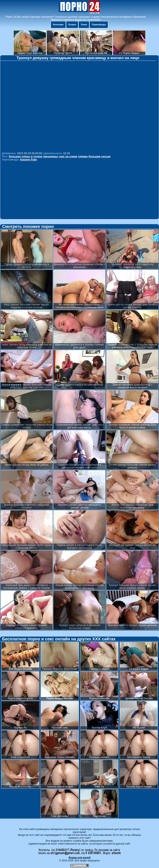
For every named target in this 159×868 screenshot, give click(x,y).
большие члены (19, 156)
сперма (83, 156)
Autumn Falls (28, 160)
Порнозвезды (99, 25)
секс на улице (68, 156)
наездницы (51, 156)
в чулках (37, 156)
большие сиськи (99, 156)
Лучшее (72, 25)
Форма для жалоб (80, 858)
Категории (58, 25)
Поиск (84, 25)
